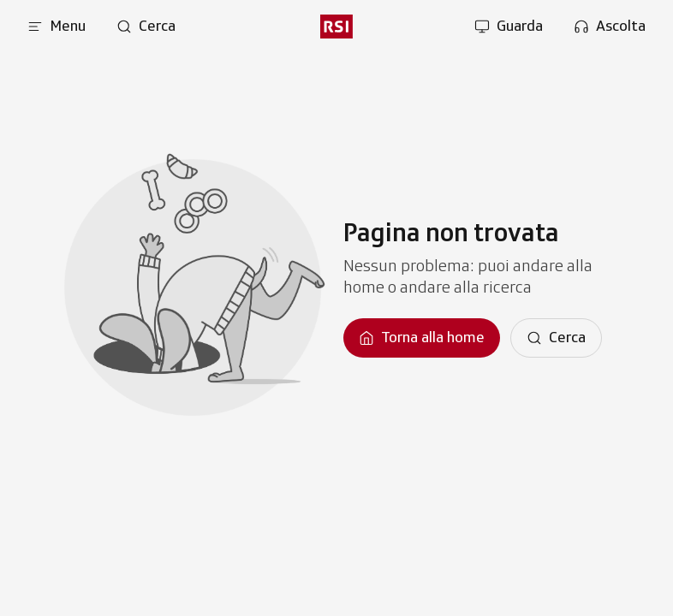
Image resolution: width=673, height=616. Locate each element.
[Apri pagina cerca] (146, 27)
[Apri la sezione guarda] (509, 27)
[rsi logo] (336, 27)
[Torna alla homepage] (422, 338)
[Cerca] (556, 338)
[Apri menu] (57, 27)
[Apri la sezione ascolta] (610, 27)
